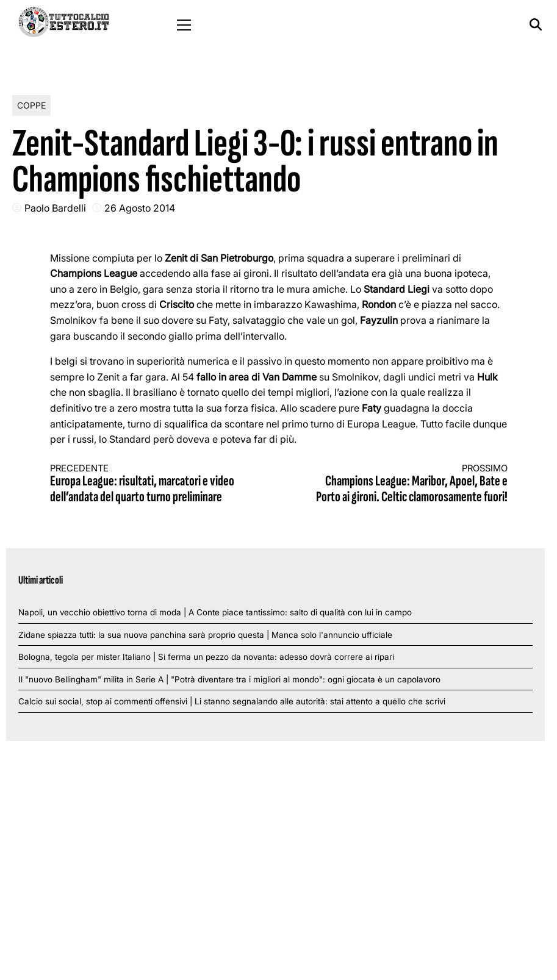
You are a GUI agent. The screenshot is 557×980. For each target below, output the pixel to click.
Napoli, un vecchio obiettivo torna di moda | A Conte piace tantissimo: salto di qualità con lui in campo (215, 612)
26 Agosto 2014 (140, 208)
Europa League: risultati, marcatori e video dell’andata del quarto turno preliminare (153, 485)
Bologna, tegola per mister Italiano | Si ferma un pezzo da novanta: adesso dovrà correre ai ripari (206, 657)
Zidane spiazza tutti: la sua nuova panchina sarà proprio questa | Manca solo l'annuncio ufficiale (205, 635)
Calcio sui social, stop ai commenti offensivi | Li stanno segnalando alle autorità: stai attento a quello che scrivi (232, 701)
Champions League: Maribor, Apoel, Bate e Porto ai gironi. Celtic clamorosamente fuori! (404, 485)
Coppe (31, 105)
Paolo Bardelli (55, 208)
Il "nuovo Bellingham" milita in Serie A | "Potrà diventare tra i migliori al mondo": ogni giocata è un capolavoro (229, 679)
